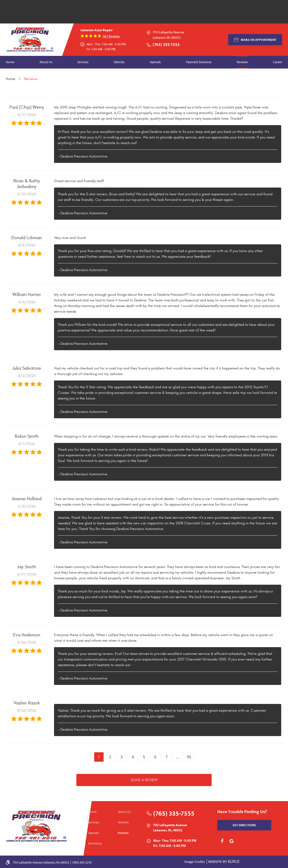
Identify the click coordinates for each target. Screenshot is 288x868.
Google (231, 841)
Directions (95, 843)
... (178, 757)
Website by (224, 862)
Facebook (222, 841)
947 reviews (111, 36)
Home (10, 62)
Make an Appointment (259, 40)
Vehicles (119, 62)
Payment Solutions (199, 62)
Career (278, 62)
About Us (46, 62)
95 (189, 757)
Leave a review (144, 780)
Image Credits (195, 862)
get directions (244, 825)
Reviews (242, 62)
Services (83, 62)
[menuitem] (10, 62)
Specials (156, 62)
